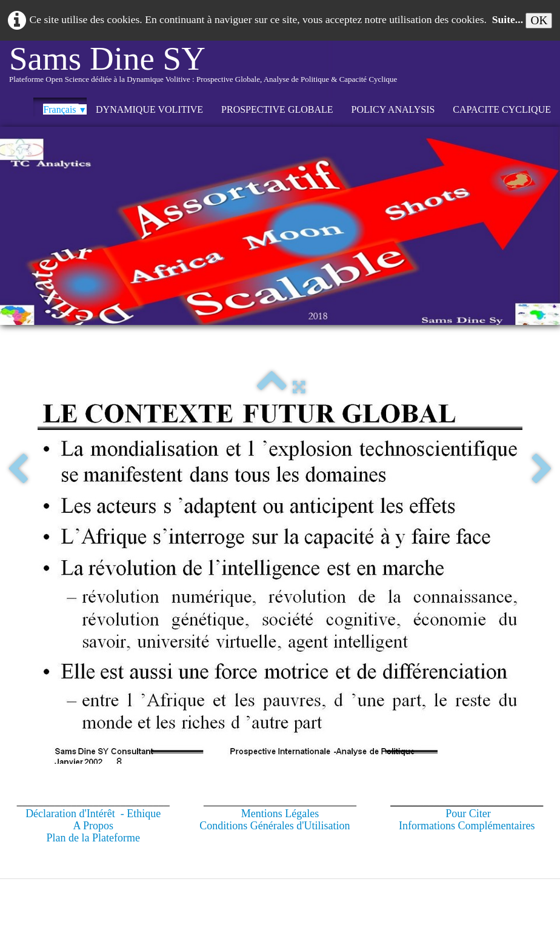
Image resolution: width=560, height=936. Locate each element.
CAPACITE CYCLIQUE (502, 109)
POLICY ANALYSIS (393, 109)
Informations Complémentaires (467, 826)
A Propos (93, 826)
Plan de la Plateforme (93, 838)
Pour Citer (468, 814)
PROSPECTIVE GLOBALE (277, 109)
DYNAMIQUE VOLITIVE (149, 109)
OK (539, 20)
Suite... (508, 19)
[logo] (203, 69)
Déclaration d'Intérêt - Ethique (93, 814)
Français (65, 109)
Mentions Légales (280, 814)
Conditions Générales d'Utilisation (275, 826)
